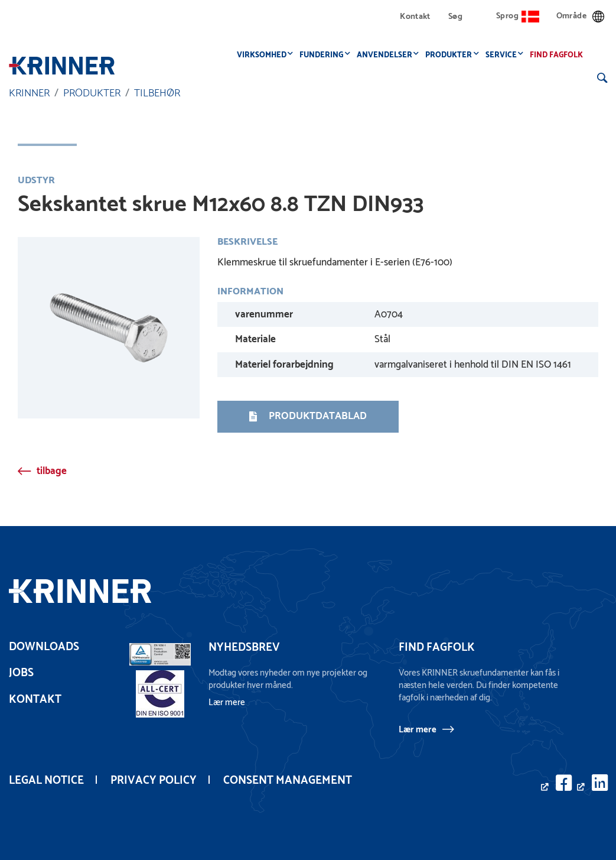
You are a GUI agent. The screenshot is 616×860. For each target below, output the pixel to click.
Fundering (325, 55)
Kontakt (415, 17)
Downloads (44, 647)
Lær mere (418, 729)
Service (504, 55)
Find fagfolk (560, 55)
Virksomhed (265, 55)
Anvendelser (387, 55)
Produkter (452, 55)
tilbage (52, 471)
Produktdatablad (308, 416)
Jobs (21, 673)
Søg (455, 17)
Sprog (518, 16)
